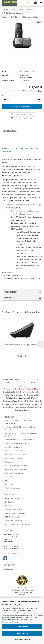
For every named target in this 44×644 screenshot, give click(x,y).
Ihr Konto (9, 502)
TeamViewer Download (14, 521)
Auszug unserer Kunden (14, 458)
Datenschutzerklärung (10, 622)
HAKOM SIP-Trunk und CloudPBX (17, 524)
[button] (5, 100)
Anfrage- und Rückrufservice (16, 513)
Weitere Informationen (22, 639)
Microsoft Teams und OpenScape (17, 454)
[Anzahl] (22, 100)
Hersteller (8, 298)
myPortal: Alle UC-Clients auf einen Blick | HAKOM (20, 428)
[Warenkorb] (35, 3)
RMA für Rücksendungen (14, 517)
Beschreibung (10, 130)
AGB (7, 480)
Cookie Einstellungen (13, 488)
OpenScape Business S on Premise (17, 443)
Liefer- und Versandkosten (15, 473)
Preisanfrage (10, 462)
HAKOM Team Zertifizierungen (16, 466)
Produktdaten (10, 292)
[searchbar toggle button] (30, 3)
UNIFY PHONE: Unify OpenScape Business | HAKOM (21, 435)
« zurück (13, 9)
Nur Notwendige (22, 633)
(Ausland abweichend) (26, 77)
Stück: (4, 95)
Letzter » (29, 9)
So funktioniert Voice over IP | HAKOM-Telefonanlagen (20, 422)
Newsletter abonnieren (13, 509)
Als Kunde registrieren (13, 498)
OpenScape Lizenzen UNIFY (15, 451)
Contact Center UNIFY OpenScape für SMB (21, 440)
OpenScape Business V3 (14, 447)
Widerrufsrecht (11, 477)
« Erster (6, 9)
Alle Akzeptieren (22, 627)
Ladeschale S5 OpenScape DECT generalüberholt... (22, 345)
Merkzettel (9, 506)
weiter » (21, 9)
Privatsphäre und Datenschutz (16, 469)
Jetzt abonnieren (9, 569)
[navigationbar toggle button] (41, 3)
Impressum (9, 484)
